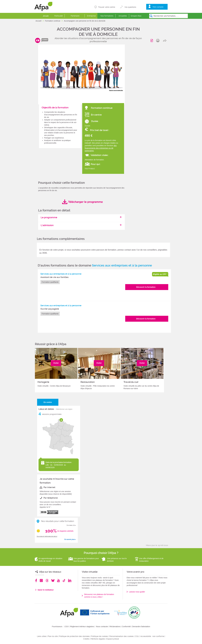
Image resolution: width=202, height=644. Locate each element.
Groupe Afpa (136, 16)
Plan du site (53, 636)
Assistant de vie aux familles (54, 277)
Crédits (86, 639)
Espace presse (113, 639)
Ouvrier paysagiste (50, 309)
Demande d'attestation (141, 627)
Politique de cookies (100, 636)
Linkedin (70, 581)
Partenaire (75, 16)
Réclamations (115, 627)
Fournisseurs (57, 627)
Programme (152, 41)
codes (45, 40)
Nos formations (107, 16)
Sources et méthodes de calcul (47, 536)
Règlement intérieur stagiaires (82, 627)
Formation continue (53, 21)
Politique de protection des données (74, 636)
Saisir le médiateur (46, 590)
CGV (67, 627)
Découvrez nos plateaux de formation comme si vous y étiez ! (99, 596)
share (165, 41)
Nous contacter (102, 627)
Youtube (58, 581)
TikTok (64, 581)
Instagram (41, 581)
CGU (137, 636)
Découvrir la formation (146, 287)
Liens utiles (42, 636)
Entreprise (91, 16)
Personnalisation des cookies (121, 636)
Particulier (59, 16)
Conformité (126, 627)
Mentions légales (98, 639)
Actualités (123, 16)
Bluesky (53, 581)
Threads (47, 581)
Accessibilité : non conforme (152, 636)
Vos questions (130, 7)
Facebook (36, 581)
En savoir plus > (70, 539)
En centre (48, 402)
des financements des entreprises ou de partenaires (101, 148)
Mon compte (158, 7)
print (158, 41)
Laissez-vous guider (137, 592)
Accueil (39, 21)
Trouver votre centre (107, 7)
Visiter (56, 363)
